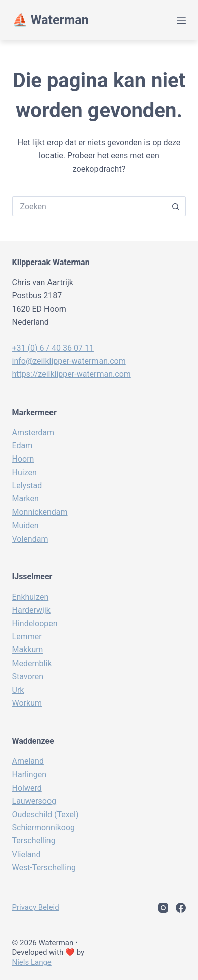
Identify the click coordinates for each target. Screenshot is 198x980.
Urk (18, 690)
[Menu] (181, 20)
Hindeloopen (35, 624)
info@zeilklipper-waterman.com (69, 361)
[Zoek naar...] (89, 206)
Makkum (28, 650)
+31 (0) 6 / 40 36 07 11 (53, 348)
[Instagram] (163, 908)
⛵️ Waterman (51, 20)
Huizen (24, 472)
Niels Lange (32, 962)
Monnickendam (40, 512)
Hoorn (23, 459)
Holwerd (27, 788)
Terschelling (34, 841)
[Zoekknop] (176, 206)
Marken (26, 499)
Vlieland (27, 854)
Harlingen (29, 775)
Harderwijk (31, 610)
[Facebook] (181, 908)
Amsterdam (33, 433)
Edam (22, 446)
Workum (27, 703)
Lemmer (27, 637)
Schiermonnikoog (44, 828)
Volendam (30, 539)
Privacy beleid (36, 907)
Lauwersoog (34, 801)
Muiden (26, 525)
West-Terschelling (44, 867)
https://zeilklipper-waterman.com (71, 374)
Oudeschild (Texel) (45, 814)
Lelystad (27, 485)
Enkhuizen (31, 597)
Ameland (28, 761)
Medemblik (32, 663)
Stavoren (28, 676)
